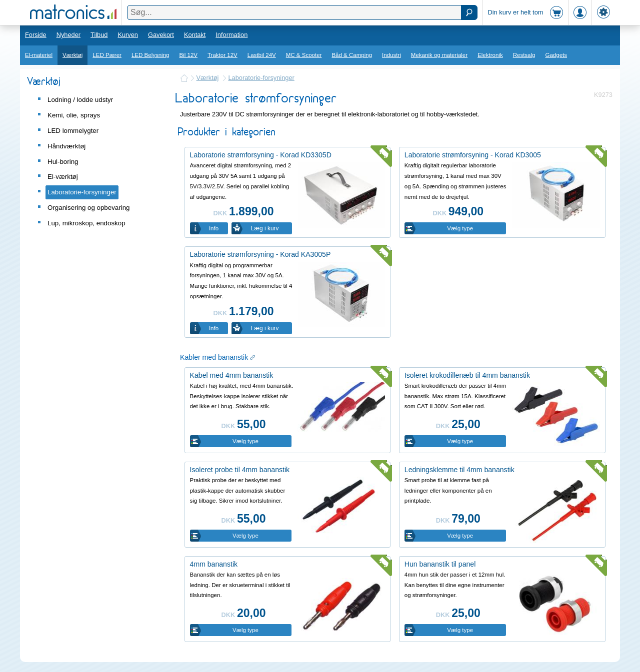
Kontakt (195, 35)
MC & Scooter (304, 55)
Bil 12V (189, 55)
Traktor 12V (222, 55)
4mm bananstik (214, 564)
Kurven (128, 35)
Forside (36, 35)
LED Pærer (107, 55)
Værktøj (72, 55)
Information (231, 35)
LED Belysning (150, 55)
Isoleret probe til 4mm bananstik (240, 470)
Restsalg (524, 55)
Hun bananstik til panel (440, 564)
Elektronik (490, 55)
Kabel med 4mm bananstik (232, 375)
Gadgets (556, 55)
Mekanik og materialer (439, 55)
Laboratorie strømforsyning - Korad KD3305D (261, 155)
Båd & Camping (352, 55)
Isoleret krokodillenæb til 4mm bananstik (467, 375)
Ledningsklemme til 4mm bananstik (459, 470)
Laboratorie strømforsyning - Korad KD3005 (473, 155)
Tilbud (99, 35)
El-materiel (39, 55)
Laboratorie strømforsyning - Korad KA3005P (260, 254)
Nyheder (68, 35)
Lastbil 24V (262, 55)
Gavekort (161, 35)
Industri (391, 55)
